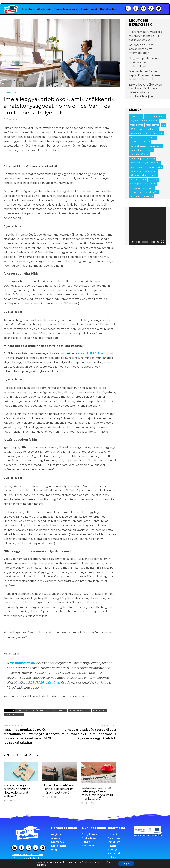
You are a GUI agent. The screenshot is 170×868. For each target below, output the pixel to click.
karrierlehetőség (138, 146)
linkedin (149, 150)
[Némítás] (158, 242)
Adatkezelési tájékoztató (28, 854)
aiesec (134, 116)
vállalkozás (151, 184)
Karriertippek (89, 9)
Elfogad (126, 864)
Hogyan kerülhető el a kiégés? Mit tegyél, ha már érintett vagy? (58, 789)
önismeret (135, 196)
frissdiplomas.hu (22, 663)
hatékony (23, 710)
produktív (100, 710)
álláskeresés (136, 192)
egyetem (135, 121)
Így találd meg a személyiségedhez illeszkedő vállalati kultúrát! (17, 791)
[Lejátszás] (133, 242)
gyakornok (152, 129)
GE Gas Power (137, 129)
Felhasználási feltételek (28, 858)
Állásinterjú (44, 9)
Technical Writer (138, 179)
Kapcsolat (88, 846)
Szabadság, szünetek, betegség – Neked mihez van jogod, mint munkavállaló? (97, 793)
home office (58, 710)
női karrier (150, 167)
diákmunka (159, 116)
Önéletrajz (28, 9)
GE (163, 125)
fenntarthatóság (150, 121)
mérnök (151, 158)
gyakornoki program (140, 133)
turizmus (153, 179)
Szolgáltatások (91, 834)
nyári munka (136, 167)
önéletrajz (148, 196)
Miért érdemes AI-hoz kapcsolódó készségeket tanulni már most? (145, 75)
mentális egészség (139, 154)
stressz (153, 175)
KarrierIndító (59, 846)
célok (148, 116)
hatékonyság (39, 710)
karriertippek (156, 146)
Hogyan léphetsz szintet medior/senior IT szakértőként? (145, 62)
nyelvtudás (136, 163)
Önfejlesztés (108, 9)
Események (58, 842)
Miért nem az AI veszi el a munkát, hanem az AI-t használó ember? (146, 36)
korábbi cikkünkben (91, 353)
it (140, 142)
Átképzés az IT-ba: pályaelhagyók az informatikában (141, 49)
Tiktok (112, 846)
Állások (56, 838)
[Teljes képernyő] (163, 242)
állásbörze (135, 188)
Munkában (10, 93)
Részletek (40, 865)
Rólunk (86, 842)
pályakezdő (136, 171)
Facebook (114, 838)
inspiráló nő (151, 137)
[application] (148, 226)
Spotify (112, 850)
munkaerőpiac (137, 158)
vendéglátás (136, 184)
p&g (160, 167)
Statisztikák (89, 838)
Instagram (114, 842)
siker (144, 175)
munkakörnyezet (80, 710)
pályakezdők (150, 171)
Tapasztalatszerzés (66, 9)
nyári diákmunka (152, 163)
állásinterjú (148, 188)
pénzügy (135, 175)
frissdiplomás (137, 125)
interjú (133, 142)
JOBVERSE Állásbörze (44, 683)
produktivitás (14, 714)
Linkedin (113, 834)
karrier (147, 142)
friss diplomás (153, 125)
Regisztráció (59, 834)
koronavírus (136, 150)
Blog (54, 850)
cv (141, 116)
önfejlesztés (151, 192)
